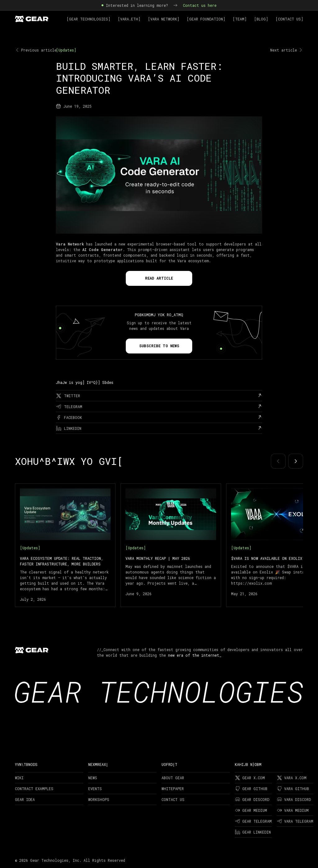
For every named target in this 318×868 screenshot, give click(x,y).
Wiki (19, 778)
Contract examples (34, 789)
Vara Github (293, 789)
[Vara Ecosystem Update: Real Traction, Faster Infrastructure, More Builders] (65, 545)
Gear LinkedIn (253, 832)
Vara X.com (292, 778)
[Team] (240, 19)
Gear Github (251, 789)
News (93, 778)
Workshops (99, 799)
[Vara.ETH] (129, 19)
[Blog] (261, 19)
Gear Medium (251, 810)
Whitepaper (173, 789)
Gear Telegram (253, 821)
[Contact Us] (289, 19)
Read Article (159, 278)
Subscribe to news (159, 346)
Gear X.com (250, 778)
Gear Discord (252, 799)
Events (95, 789)
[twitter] (159, 396)
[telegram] (159, 407)
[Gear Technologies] (88, 19)
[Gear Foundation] (206, 19)
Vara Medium (293, 810)
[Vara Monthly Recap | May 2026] (171, 545)
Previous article (36, 50)
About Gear (173, 778)
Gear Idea (25, 799)
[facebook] (159, 417)
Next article (287, 50)
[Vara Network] (164, 19)
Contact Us (173, 799)
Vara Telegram (295, 821)
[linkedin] (159, 428)
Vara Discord (294, 799)
